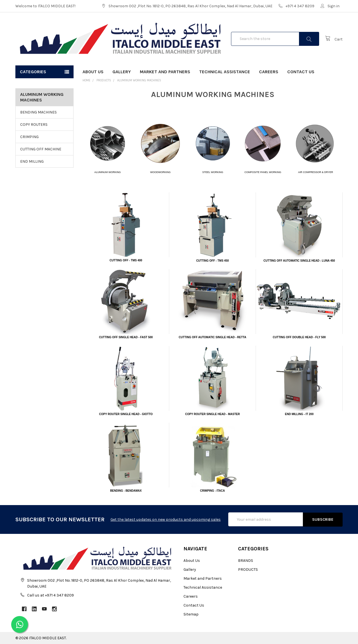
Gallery (122, 72)
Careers (269, 72)
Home (86, 80)
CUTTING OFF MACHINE (41, 149)
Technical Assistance (225, 72)
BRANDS (246, 561)
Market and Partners (165, 72)
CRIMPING (29, 137)
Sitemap (191, 614)
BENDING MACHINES (38, 112)
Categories (33, 72)
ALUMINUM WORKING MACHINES (139, 80)
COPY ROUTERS (34, 125)
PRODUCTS (104, 80)
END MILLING (32, 161)
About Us (93, 72)
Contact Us (301, 72)
